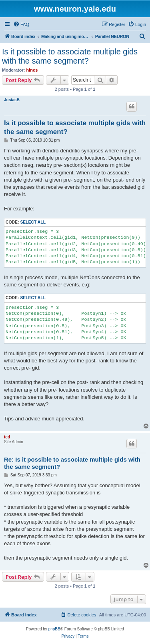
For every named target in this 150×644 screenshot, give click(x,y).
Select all (33, 222)
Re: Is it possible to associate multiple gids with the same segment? (72, 463)
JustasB (12, 100)
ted (7, 437)
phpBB (54, 629)
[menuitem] (21, 24)
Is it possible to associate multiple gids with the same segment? (70, 56)
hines (32, 70)
